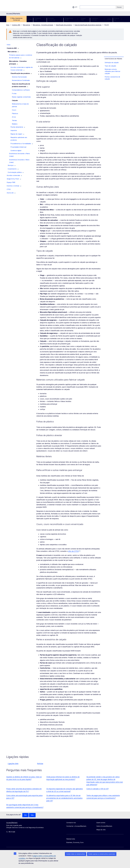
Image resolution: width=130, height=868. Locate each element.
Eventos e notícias (98, 19)
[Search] (120, 7)
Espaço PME (83, 19)
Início (30, 19)
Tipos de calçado (110, 66)
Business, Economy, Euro (75, 842)
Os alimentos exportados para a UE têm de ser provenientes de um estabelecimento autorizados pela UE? (64, 798)
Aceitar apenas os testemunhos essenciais (102, 854)
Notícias (40, 764)
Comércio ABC (40, 19)
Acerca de (118, 19)
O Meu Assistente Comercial (16, 19)
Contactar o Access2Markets (76, 826)
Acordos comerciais (55, 19)
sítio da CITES (73, 551)
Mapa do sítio (101, 830)
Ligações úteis (13, 764)
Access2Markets (12, 823)
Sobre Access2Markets (104, 826)
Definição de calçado (112, 63)
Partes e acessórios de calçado (112, 78)
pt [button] (75, 7)
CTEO (109, 19)
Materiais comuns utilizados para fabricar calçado (113, 71)
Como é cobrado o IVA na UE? (98, 789)
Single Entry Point (71, 19)
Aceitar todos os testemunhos (76, 854)
